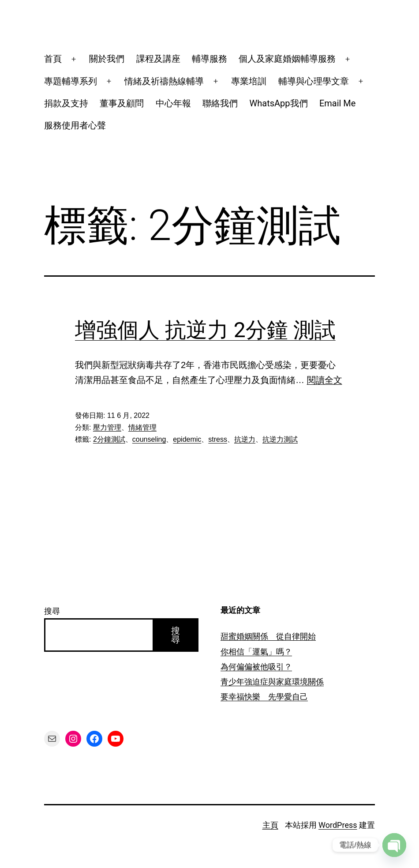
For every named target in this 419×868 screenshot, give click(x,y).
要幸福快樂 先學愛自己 (264, 697)
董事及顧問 (122, 103)
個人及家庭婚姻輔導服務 (287, 59)
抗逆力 (245, 439)
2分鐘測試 (109, 439)
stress (218, 439)
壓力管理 (107, 427)
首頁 (53, 59)
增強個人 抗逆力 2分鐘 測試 (205, 330)
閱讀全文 (325, 380)
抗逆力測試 (280, 439)
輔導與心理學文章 (314, 81)
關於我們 (107, 59)
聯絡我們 (220, 103)
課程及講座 (158, 59)
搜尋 (52, 611)
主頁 (270, 825)
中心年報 (173, 103)
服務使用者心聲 (75, 125)
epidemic (187, 439)
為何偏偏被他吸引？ (256, 667)
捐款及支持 (66, 103)
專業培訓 (249, 81)
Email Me (338, 103)
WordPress (338, 825)
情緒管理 (142, 427)
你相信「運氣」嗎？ (256, 652)
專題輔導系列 (71, 81)
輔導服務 (209, 59)
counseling (149, 439)
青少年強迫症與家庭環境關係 (272, 682)
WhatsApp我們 (279, 103)
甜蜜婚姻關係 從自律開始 (268, 636)
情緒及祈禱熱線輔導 (164, 81)
